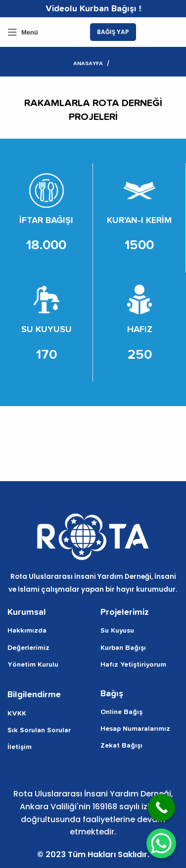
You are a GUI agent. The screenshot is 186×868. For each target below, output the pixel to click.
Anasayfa (88, 63)
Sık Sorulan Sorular (39, 730)
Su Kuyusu (117, 631)
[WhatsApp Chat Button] (161, 843)
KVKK (17, 714)
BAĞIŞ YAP (113, 32)
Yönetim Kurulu (33, 665)
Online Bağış (121, 712)
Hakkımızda (27, 631)
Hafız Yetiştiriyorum (133, 665)
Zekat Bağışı (121, 746)
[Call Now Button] (162, 808)
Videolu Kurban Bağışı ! (93, 9)
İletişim (20, 747)
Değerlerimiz (28, 648)
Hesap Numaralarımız (135, 729)
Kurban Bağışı (123, 648)
